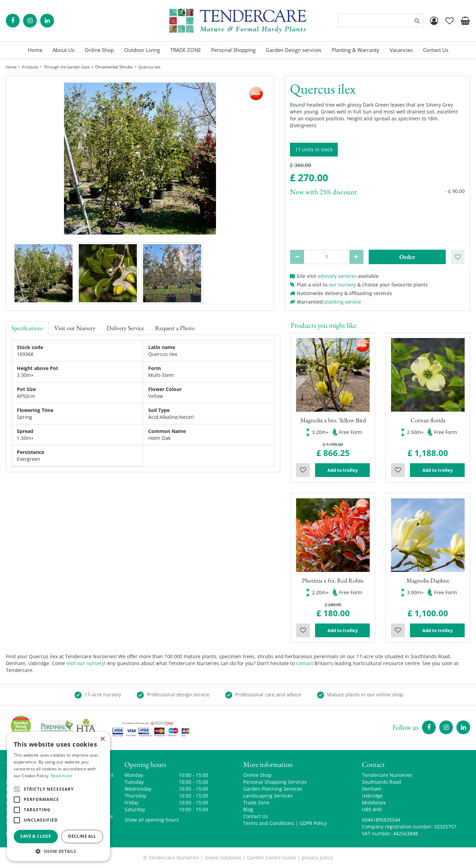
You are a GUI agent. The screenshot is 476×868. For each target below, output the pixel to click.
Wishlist (303, 470)
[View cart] (465, 21)
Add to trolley (343, 470)
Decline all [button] (82, 836)
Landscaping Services (268, 796)
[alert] (58, 796)
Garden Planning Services (273, 789)
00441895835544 (381, 820)
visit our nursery (85, 663)
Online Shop (257, 775)
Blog (248, 809)
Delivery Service (125, 328)
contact (305, 663)
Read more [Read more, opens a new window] (62, 776)
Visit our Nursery (75, 328)
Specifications (27, 328)
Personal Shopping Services (275, 782)
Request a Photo (175, 328)
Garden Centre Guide (272, 858)
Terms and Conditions (269, 823)
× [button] (102, 739)
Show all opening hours (152, 820)
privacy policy (317, 858)
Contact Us (256, 816)
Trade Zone (256, 802)
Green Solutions (223, 858)
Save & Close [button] (36, 836)
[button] (58, 851)
